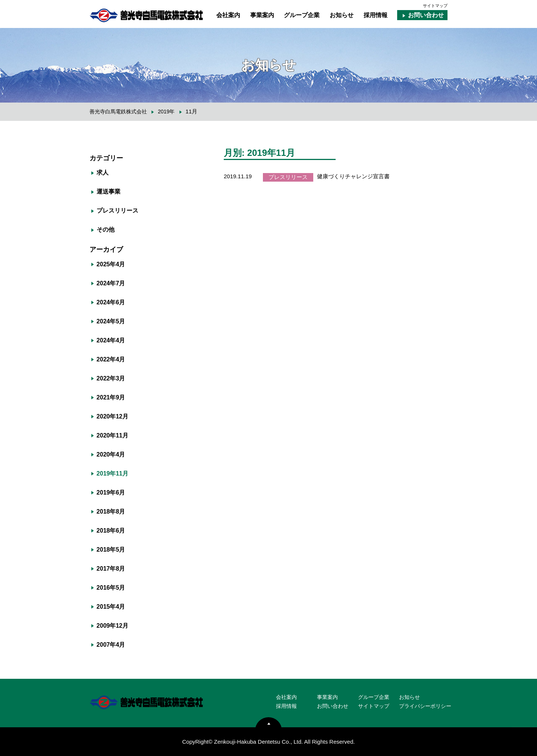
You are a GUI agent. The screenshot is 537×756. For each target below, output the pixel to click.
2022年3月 (111, 378)
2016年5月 (111, 588)
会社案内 (228, 15)
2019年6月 (111, 493)
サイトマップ (435, 6)
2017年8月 (111, 569)
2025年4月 (111, 264)
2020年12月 (112, 416)
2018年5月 (111, 550)
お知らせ (342, 15)
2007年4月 (111, 645)
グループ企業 (302, 15)
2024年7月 (111, 283)
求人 (103, 172)
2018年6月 (111, 531)
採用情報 (376, 15)
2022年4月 (111, 359)
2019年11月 (112, 473)
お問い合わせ (426, 15)
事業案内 (262, 15)
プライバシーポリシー (425, 706)
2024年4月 (111, 340)
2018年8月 (111, 512)
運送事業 (109, 192)
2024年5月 (111, 321)
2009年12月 (112, 626)
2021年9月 (111, 397)
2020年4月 (111, 454)
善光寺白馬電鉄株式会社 (118, 112)
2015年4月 (111, 607)
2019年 (166, 112)
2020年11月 (112, 435)
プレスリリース (117, 211)
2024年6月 (111, 302)
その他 (106, 230)
